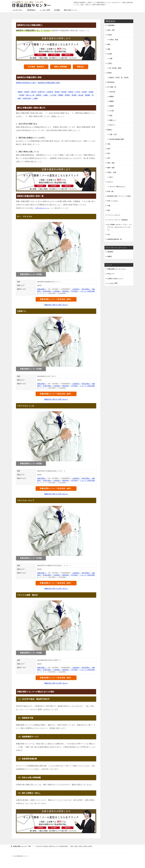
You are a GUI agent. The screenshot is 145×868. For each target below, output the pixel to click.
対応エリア (111, 274)
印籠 (109, 206)
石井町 (84, 92)
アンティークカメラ (114, 215)
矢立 (109, 234)
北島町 (91, 92)
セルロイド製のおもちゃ (117, 187)
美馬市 (71, 92)
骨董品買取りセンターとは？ (117, 269)
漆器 (111, 116)
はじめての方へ (18, 10)
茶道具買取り (47, 291)
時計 (109, 153)
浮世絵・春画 (114, 40)
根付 (109, 210)
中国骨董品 (111, 25)
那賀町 (67, 95)
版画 (109, 44)
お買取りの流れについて (115, 279)
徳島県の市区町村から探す (26, 83)
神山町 (81, 95)
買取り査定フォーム (70, 10)
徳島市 (20, 92)
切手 (109, 158)
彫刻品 (109, 130)
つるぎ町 (53, 95)
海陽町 (61, 95)
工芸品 (109, 63)
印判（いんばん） (113, 201)
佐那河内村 (27, 98)
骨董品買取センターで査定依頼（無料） (56, 299)
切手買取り (75, 291)
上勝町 (35, 98)
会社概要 (57, 10)
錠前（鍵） (111, 191)
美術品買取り (86, 289)
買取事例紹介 (31, 10)
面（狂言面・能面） (116, 68)
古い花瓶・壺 (112, 87)
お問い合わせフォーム (42, 208)
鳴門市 (34, 92)
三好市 (78, 92)
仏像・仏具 (113, 134)
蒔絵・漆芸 (111, 163)
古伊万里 (112, 92)
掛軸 (109, 49)
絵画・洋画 (111, 30)
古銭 (109, 144)
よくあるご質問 (45, 10)
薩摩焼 (112, 97)
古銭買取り (57, 291)
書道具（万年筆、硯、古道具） (119, 78)
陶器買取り (66, 291)
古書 (111, 59)
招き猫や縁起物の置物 (117, 139)
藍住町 (64, 92)
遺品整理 (110, 252)
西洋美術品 (111, 82)
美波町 (74, 95)
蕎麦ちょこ (113, 120)
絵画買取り (76, 289)
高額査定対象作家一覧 (115, 239)
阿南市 (27, 92)
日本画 (109, 35)
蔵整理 (109, 256)
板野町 (39, 95)
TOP (22, 846)
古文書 (109, 54)
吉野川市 (41, 92)
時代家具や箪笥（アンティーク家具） (120, 196)
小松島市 (50, 92)
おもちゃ (110, 182)
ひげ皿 (112, 111)
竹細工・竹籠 (112, 172)
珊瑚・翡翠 (111, 168)
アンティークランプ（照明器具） (118, 220)
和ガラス (112, 125)
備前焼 (112, 106)
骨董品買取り (42, 289)
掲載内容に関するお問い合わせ (56, 305)
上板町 (46, 95)
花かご (112, 177)
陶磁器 (112, 101)
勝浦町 (88, 95)
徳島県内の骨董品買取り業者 (49, 83)
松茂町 (22, 95)
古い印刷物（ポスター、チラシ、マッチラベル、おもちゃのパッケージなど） (120, 227)
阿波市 (57, 92)
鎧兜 (109, 149)
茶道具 (109, 73)
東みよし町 (30, 95)
